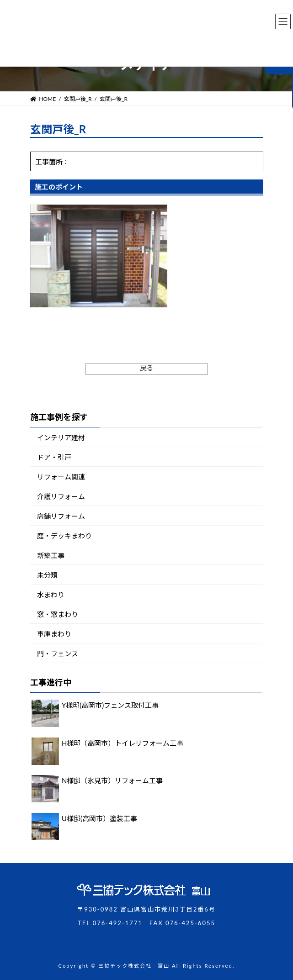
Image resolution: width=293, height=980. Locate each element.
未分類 (47, 575)
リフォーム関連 (61, 477)
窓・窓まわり (58, 614)
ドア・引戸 (54, 457)
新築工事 (51, 555)
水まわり (51, 595)
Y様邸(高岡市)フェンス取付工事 (110, 706)
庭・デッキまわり (64, 536)
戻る (147, 368)
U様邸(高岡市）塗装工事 (99, 818)
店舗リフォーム (61, 516)
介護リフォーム (61, 496)
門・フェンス (58, 653)
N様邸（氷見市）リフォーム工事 (112, 781)
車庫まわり (54, 634)
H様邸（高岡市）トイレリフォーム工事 (123, 743)
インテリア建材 (61, 437)
